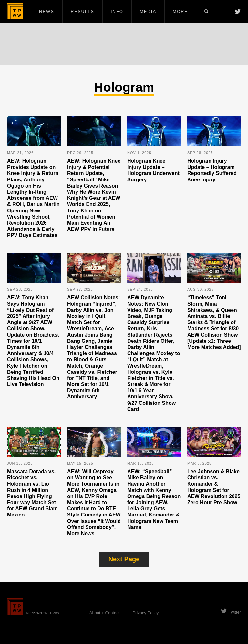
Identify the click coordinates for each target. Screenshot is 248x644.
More (180, 11)
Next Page (124, 559)
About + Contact (105, 613)
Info (117, 11)
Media (148, 11)
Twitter (231, 612)
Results (83, 11)
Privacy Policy (145, 613)
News (47, 11)
